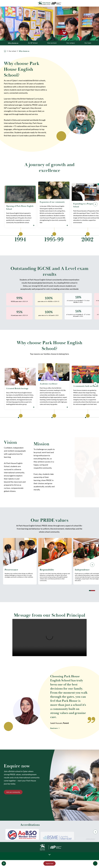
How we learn (52, 43)
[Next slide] (92, 565)
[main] (49, 437)
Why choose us (13, 43)
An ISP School (33, 43)
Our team (88, 43)
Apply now (50, 863)
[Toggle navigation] (95, 863)
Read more (54, 728)
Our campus (71, 43)
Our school (13, 51)
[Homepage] (6, 51)
